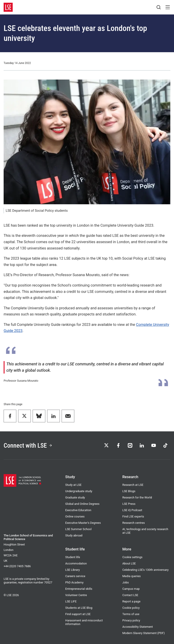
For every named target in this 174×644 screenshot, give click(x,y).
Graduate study (75, 497)
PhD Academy (74, 582)
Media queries (132, 576)
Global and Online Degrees (82, 504)
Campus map (131, 589)
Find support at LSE (78, 614)
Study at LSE (73, 485)
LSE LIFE (71, 601)
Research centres (134, 523)
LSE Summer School (78, 529)
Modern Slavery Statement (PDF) (144, 633)
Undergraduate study (79, 491)
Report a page (131, 601)
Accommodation (76, 563)
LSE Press (129, 504)
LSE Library (72, 570)
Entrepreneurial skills (79, 589)
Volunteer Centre (76, 595)
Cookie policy (131, 608)
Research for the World (137, 497)
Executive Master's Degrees (83, 523)
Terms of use (131, 614)
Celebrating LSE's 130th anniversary (145, 570)
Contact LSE (130, 595)
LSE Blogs (129, 491)
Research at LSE (133, 485)
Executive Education (78, 510)
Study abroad (74, 535)
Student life (73, 557)
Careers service (75, 576)
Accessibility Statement (138, 627)
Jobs (126, 582)
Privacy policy (131, 620)
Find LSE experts (133, 516)
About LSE (129, 563)
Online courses (75, 516)
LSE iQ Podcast (132, 510)
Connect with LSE (28, 445)
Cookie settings (132, 557)
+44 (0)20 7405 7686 (17, 566)
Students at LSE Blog (79, 608)
